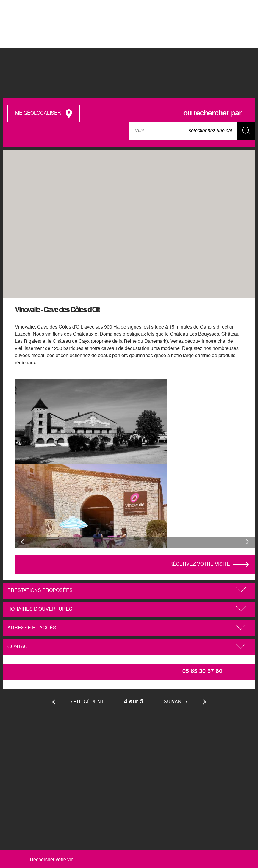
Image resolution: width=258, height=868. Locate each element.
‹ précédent (87, 702)
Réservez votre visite (200, 564)
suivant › (175, 702)
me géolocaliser (38, 113)
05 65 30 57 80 (202, 672)
